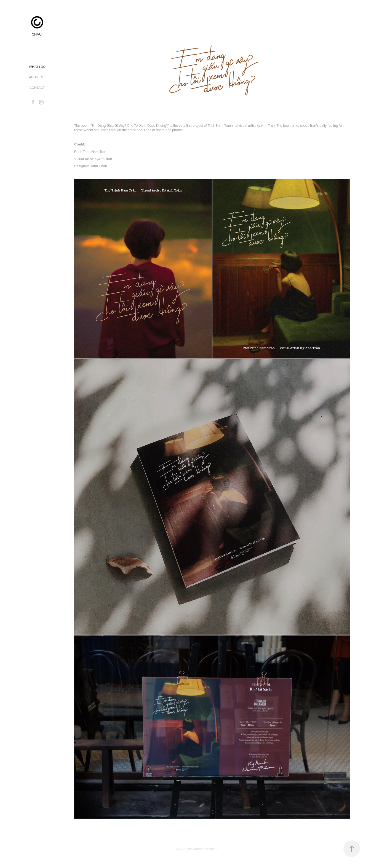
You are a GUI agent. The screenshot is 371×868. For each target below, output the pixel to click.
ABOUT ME (37, 77)
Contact (37, 87)
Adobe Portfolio (205, 849)
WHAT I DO (37, 67)
